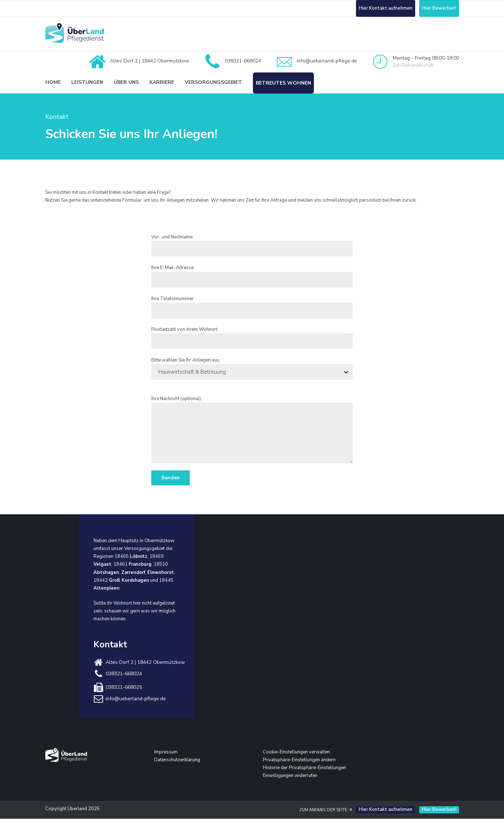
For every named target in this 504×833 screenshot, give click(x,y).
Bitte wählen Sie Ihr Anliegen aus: (252, 368)
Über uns (126, 82)
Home (53, 82)
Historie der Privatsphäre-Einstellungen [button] (304, 768)
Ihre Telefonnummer (252, 307)
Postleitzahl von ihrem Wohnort (252, 338)
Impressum (166, 752)
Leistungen (87, 82)
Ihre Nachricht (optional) (252, 429)
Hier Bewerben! (439, 8)
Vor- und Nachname (252, 245)
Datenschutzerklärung (177, 760)
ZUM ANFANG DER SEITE (323, 810)
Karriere (162, 82)
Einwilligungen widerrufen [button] (290, 776)
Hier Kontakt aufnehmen (386, 8)
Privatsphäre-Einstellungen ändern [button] (299, 760)
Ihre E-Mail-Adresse (252, 276)
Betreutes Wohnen (283, 83)
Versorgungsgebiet (213, 82)
